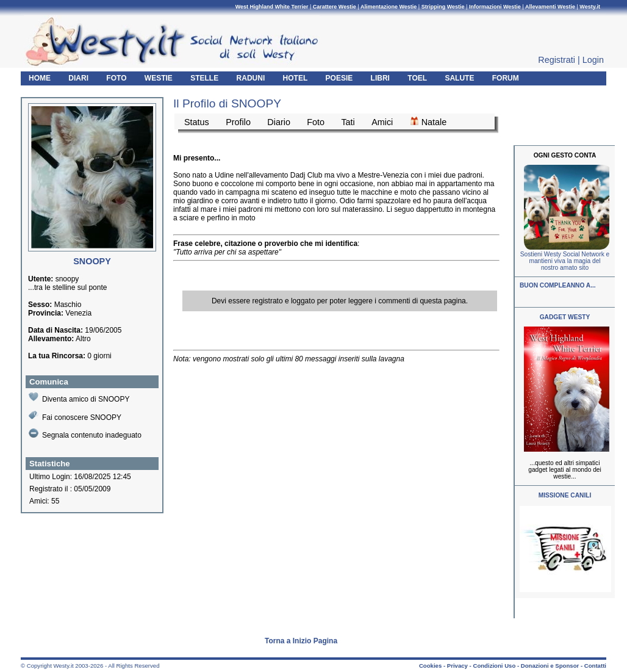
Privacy (457, 666)
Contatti (595, 666)
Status (197, 122)
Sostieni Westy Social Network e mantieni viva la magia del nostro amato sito (565, 261)
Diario (279, 122)
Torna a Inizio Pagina (301, 641)
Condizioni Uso (494, 666)
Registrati (557, 60)
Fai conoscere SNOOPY (75, 416)
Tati (348, 122)
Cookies (430, 666)
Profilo (238, 122)
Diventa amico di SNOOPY (79, 398)
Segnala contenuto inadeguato (85, 434)
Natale (428, 121)
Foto (316, 122)
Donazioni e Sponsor (550, 666)
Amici (382, 122)
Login (593, 60)
